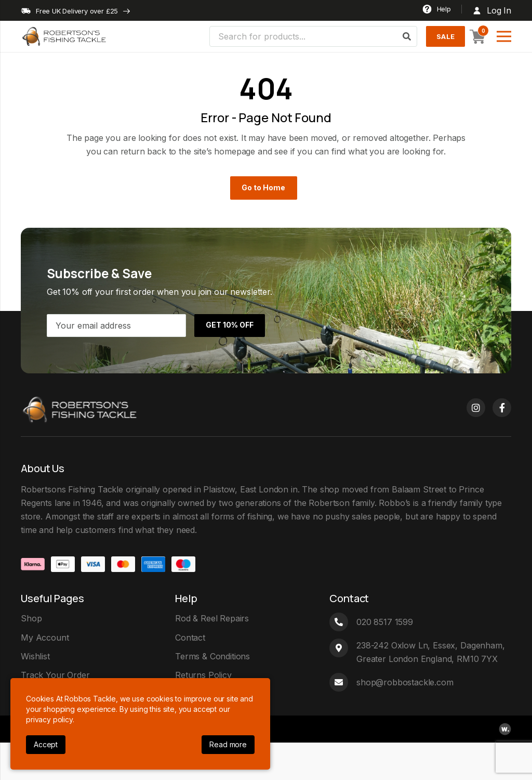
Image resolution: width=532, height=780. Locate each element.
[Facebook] (502, 408)
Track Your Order (55, 675)
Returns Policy (203, 675)
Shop (31, 618)
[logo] (65, 36)
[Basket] (477, 36)
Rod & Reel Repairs (212, 618)
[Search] (407, 36)
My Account (45, 638)
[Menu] (504, 36)
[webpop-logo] (505, 729)
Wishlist (35, 656)
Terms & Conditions (212, 656)
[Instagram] (476, 408)
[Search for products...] (313, 36)
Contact (190, 638)
